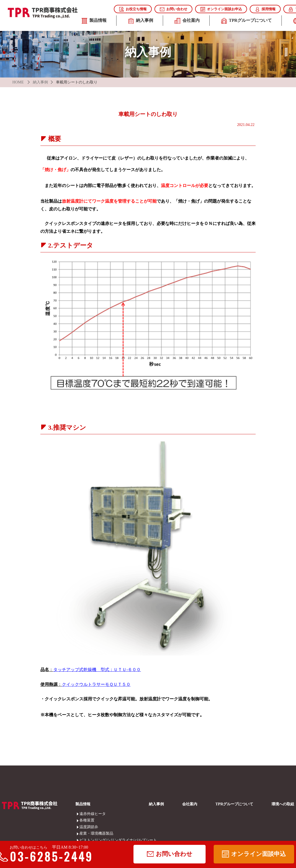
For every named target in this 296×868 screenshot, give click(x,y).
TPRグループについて (246, 21)
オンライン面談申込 (254, 854)
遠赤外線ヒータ (83, 814)
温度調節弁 (83, 827)
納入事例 (141, 21)
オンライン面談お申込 (221, 9)
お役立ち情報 (133, 9)
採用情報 (265, 9)
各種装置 (83, 820)
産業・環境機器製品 (83, 833)
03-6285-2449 (47, 856)
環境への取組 (283, 804)
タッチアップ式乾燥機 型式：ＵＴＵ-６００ (97, 670)
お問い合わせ (174, 9)
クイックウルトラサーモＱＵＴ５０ (96, 684)
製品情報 (94, 21)
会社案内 (187, 21)
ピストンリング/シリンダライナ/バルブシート (83, 840)
